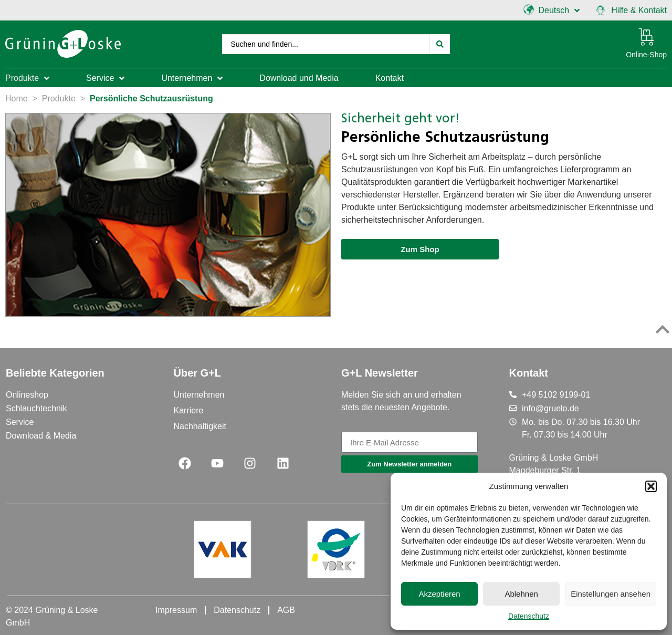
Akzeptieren (439, 594)
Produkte (59, 98)
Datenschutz (529, 616)
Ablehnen (521, 594)
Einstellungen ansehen (611, 594)
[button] (651, 486)
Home (17, 98)
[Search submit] (440, 44)
